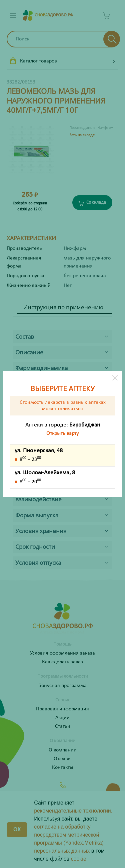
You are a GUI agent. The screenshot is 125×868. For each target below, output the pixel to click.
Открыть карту (62, 433)
